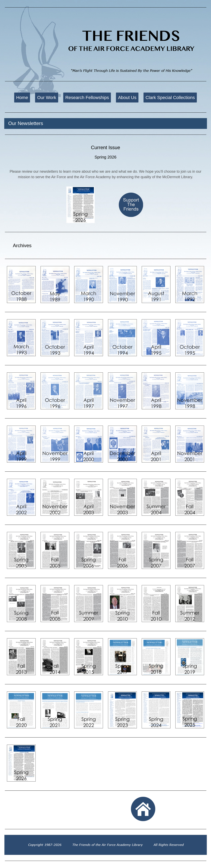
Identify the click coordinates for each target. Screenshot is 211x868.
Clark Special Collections (170, 98)
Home (22, 98)
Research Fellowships (87, 98)
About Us (127, 98)
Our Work (47, 98)
